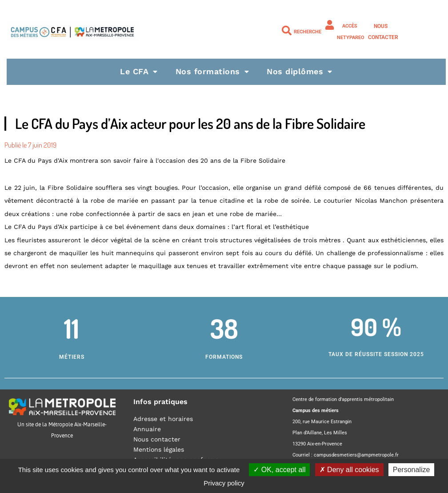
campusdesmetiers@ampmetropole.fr (356, 455)
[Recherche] (287, 31)
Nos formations (212, 71)
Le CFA (139, 71)
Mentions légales (159, 449)
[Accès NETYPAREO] (330, 25)
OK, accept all (279, 470)
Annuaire (147, 429)
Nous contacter (157, 439)
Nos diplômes (300, 71)
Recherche (308, 32)
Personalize (412, 470)
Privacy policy (224, 483)
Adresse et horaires (163, 419)
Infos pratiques (160, 402)
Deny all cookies (349, 470)
